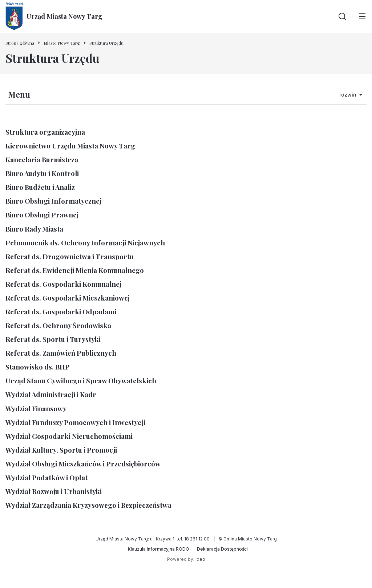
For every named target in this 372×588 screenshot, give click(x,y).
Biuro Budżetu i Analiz (40, 187)
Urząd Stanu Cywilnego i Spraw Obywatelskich (81, 381)
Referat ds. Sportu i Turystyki (53, 339)
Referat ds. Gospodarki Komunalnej (63, 284)
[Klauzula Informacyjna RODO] (159, 549)
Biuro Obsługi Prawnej (42, 215)
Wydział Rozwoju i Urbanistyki (54, 491)
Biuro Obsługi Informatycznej (53, 201)
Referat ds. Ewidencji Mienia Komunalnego (75, 270)
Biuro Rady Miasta (34, 229)
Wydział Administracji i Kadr (51, 394)
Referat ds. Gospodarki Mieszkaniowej (68, 298)
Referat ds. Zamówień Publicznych (61, 353)
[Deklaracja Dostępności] (222, 549)
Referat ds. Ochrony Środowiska (58, 325)
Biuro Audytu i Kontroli (42, 173)
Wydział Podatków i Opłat (46, 477)
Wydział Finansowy (36, 409)
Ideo (200, 559)
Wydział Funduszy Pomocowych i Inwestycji (75, 422)
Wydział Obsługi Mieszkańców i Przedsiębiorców (83, 464)
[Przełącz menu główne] (362, 16)
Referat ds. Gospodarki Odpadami (61, 312)
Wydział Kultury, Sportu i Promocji (61, 450)
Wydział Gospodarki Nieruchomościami (69, 436)
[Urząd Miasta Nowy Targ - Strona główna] (54, 16)
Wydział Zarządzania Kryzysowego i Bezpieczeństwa (88, 505)
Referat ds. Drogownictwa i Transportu (70, 256)
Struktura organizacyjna (45, 132)
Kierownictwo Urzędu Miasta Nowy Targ (70, 146)
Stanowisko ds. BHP (38, 367)
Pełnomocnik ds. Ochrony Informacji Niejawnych (85, 243)
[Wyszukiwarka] (342, 16)
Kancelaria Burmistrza (42, 160)
